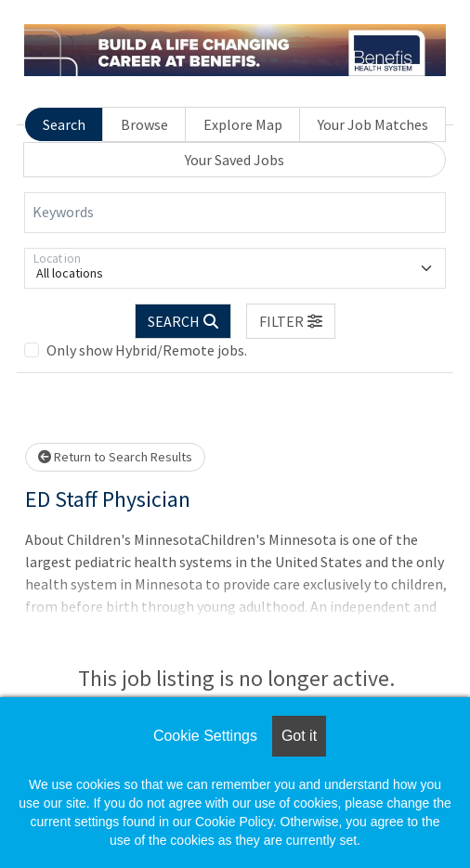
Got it (299, 736)
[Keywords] (235, 213)
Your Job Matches (373, 124)
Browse (144, 124)
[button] (291, 321)
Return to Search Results (115, 457)
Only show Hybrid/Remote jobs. (147, 350)
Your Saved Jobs (235, 160)
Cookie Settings (205, 736)
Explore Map (243, 124)
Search (64, 124)
